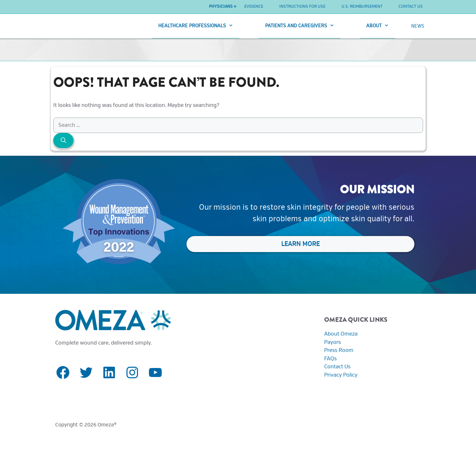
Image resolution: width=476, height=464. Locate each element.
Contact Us (411, 6)
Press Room (339, 350)
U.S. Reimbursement (362, 6)
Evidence (254, 6)
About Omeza (341, 334)
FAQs (330, 359)
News (418, 26)
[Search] (64, 141)
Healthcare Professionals (199, 26)
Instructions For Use (302, 6)
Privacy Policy (341, 375)
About (381, 26)
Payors (333, 342)
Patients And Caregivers (303, 26)
